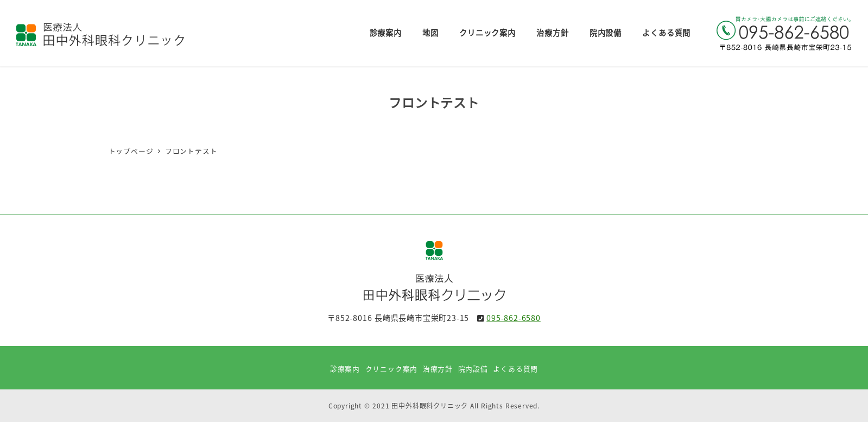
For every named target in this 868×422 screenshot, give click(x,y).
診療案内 (345, 369)
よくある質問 (515, 369)
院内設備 (473, 369)
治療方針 (438, 369)
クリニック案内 (392, 369)
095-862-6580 (514, 318)
